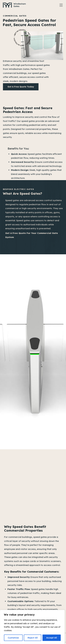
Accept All (52, 638)
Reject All (33, 638)
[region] (32, 627)
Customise (13, 638)
